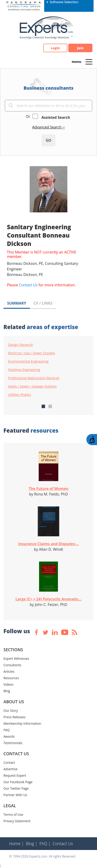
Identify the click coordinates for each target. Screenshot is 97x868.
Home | (17, 844)
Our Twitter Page (16, 788)
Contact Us (28, 285)
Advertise (10, 769)
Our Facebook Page (18, 782)
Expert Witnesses (16, 659)
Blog (7, 691)
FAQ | (45, 844)
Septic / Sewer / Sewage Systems (32, 386)
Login (55, 48)
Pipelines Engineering (24, 370)
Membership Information (22, 723)
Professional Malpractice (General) (34, 378)
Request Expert (15, 775)
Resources (11, 678)
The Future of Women (48, 489)
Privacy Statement (17, 821)
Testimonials (13, 743)
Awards (9, 736)
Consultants (12, 665)
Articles (9, 671)
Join (80, 48)
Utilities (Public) (20, 395)
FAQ (7, 730)
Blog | (32, 844)
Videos (8, 684)
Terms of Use (13, 815)
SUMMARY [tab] (17, 303)
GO (48, 140)
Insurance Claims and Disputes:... (48, 544)
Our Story (11, 711)
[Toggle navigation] (89, 61)
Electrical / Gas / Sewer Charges (31, 353)
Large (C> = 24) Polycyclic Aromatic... (48, 599)
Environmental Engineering (28, 361)
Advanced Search (47, 127)
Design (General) (20, 345)
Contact (9, 763)
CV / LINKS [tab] (43, 303)
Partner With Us (15, 795)
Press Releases (14, 717)
